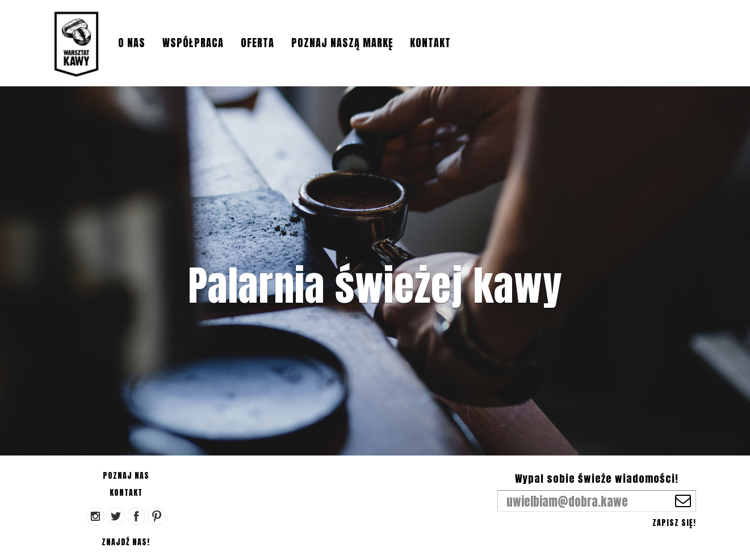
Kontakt (430, 43)
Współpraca (193, 43)
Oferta (257, 43)
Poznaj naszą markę (342, 43)
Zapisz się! (674, 523)
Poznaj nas (126, 476)
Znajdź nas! (126, 542)
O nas (132, 43)
